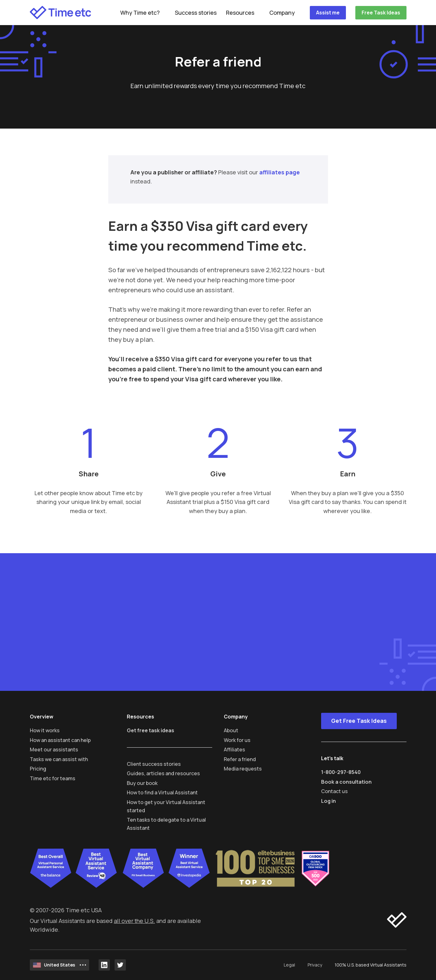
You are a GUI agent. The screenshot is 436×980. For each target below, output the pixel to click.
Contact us (334, 791)
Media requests (243, 769)
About (231, 730)
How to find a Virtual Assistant (162, 792)
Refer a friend (240, 759)
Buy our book (142, 783)
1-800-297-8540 (341, 772)
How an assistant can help (60, 740)
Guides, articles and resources (163, 773)
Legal (289, 965)
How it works (45, 730)
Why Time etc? (140, 13)
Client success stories (154, 764)
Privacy (315, 965)
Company (282, 13)
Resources (240, 13)
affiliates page (280, 172)
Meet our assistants (54, 750)
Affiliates (234, 750)
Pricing (38, 769)
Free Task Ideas (381, 13)
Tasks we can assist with (59, 759)
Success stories (196, 13)
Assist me (328, 13)
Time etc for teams (53, 778)
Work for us (237, 740)
